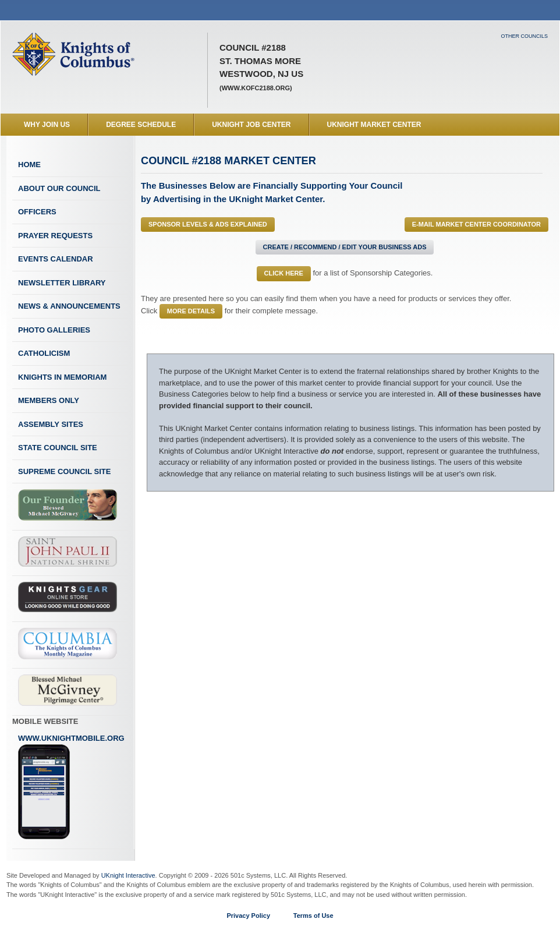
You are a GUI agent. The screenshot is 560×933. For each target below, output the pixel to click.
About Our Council (59, 188)
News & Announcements (69, 306)
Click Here (284, 273)
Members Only (49, 400)
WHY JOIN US (47, 125)
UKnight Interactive (128, 875)
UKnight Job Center (251, 125)
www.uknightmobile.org (71, 787)
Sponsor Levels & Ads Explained (208, 224)
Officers (37, 212)
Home (29, 165)
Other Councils (524, 36)
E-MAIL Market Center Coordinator (476, 224)
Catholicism (44, 353)
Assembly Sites (51, 424)
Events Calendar (56, 259)
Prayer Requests (55, 236)
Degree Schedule (141, 125)
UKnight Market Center (374, 125)
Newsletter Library (62, 283)
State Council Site (58, 448)
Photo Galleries (54, 330)
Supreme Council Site (64, 471)
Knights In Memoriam (62, 377)
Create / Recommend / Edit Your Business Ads (345, 247)
